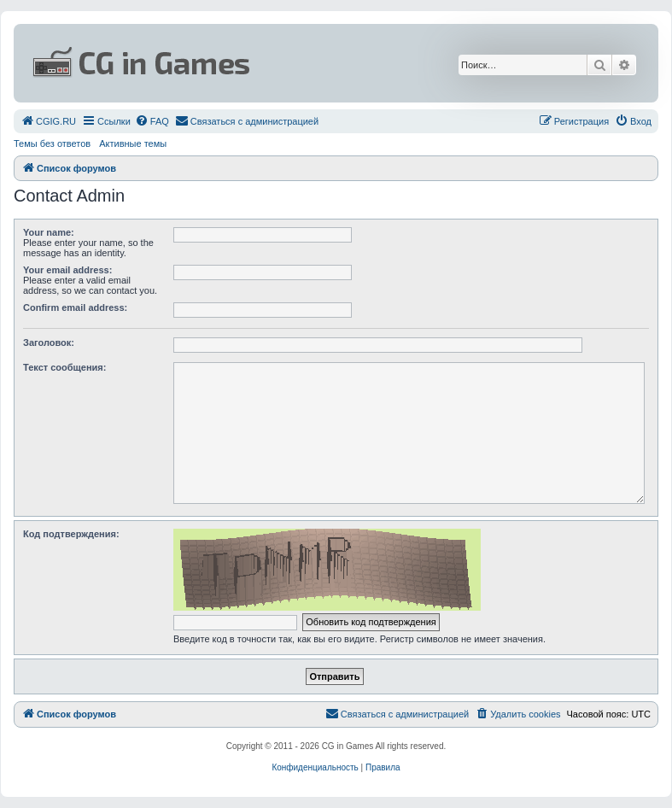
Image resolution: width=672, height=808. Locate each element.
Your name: (49, 232)
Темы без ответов (52, 143)
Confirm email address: (75, 307)
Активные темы (133, 143)
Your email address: (67, 270)
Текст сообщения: (64, 367)
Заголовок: (49, 343)
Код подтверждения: (71, 534)
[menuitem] (48, 121)
